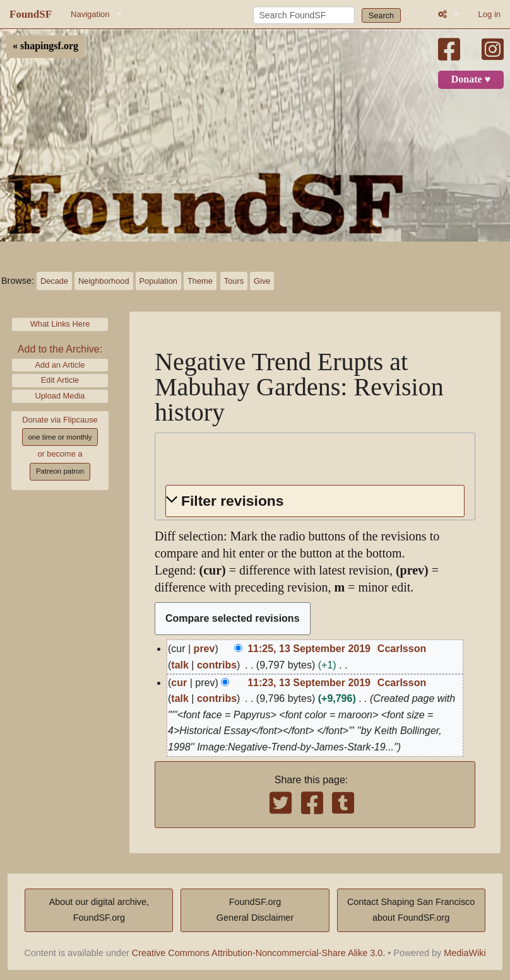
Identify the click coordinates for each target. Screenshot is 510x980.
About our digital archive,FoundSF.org (99, 910)
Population (158, 281)
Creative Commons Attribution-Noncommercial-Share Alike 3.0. (259, 953)
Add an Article (60, 365)
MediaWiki (465, 953)
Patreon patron (60, 471)
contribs (217, 665)
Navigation (90, 14)
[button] (315, 501)
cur (179, 683)
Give (262, 281)
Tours (234, 281)
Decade (54, 281)
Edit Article (60, 380)
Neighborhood (104, 281)
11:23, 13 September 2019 (309, 683)
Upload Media (60, 396)
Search (382, 15)
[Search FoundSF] (304, 15)
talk (180, 665)
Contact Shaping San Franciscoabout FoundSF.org (411, 910)
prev (205, 649)
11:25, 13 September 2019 (309, 649)
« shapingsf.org (45, 46)
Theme (200, 281)
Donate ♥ (471, 79)
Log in (489, 14)
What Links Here (60, 324)
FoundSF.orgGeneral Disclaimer (255, 910)
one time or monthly (60, 437)
